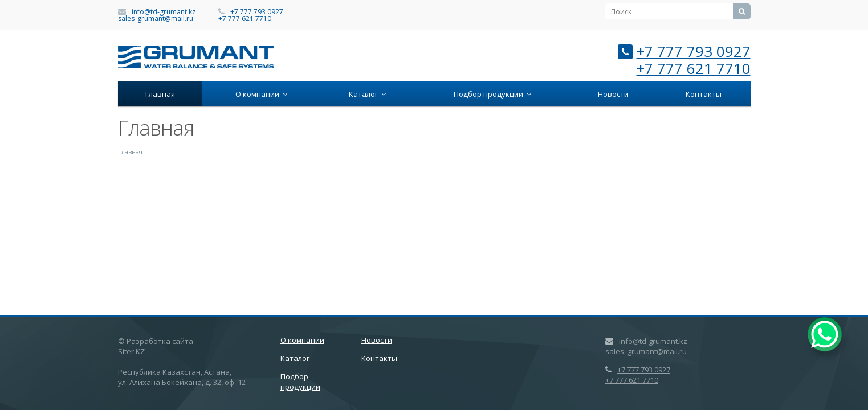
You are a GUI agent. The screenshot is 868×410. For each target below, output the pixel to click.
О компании (261, 94)
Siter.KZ (131, 351)
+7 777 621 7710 (245, 19)
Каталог (367, 94)
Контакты (704, 94)
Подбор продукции (492, 94)
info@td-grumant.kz (164, 12)
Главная (160, 94)
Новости (613, 94)
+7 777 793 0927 (257, 12)
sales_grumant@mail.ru (156, 19)
